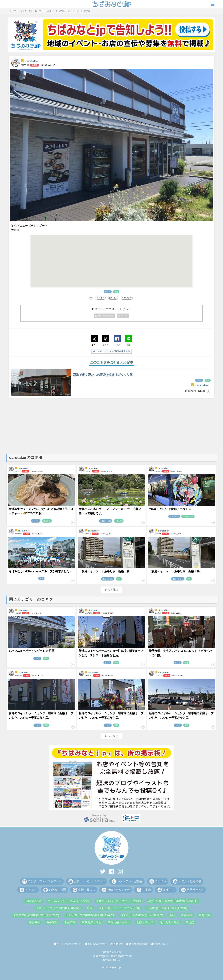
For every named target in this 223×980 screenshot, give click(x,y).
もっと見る (111, 590)
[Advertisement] (111, 426)
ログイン (123, 316)
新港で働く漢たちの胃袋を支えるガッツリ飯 (103, 375)
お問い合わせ (160, 944)
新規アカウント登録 (104, 316)
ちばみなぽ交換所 (96, 944)
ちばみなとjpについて (68, 944)
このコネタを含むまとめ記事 (112, 362)
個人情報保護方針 (137, 944)
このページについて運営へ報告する (111, 351)
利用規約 (117, 944)
